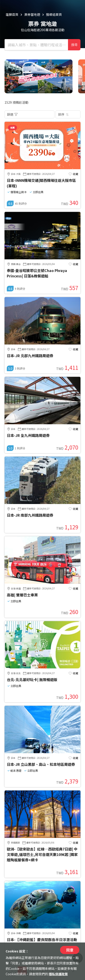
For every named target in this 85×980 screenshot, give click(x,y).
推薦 (12, 128)
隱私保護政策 (58, 974)
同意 (70, 950)
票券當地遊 (32, 14)
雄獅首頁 (12, 14)
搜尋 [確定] (74, 45)
